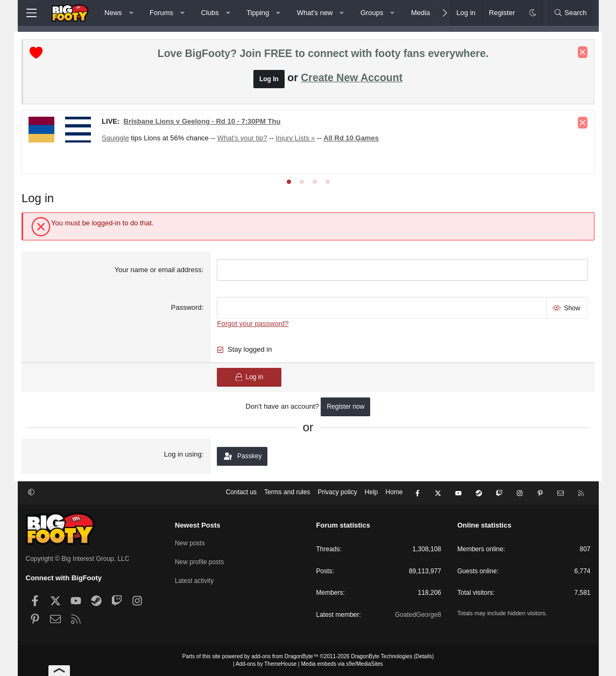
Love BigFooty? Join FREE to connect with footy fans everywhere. (323, 54)
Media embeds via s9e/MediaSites (342, 664)
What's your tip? (246, 138)
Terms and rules (287, 493)
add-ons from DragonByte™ (285, 656)
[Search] (570, 13)
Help (371, 493)
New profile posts (200, 561)
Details (424, 656)
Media (420, 13)
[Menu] (32, 13)
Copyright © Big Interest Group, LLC (78, 559)
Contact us (241, 493)
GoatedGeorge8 (418, 615)
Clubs (210, 13)
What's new (315, 13)
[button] (131, 13)
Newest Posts (198, 525)
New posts (190, 543)
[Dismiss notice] (579, 53)
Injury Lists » (299, 138)
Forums (161, 13)
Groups (372, 13)
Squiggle (120, 138)
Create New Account (352, 78)
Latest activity (194, 580)
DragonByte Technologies (381, 656)
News (113, 13)
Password (187, 308)
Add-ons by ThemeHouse (266, 664)
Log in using (184, 454)
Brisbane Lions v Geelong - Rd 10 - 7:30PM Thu (206, 122)
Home (394, 493)
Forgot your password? (254, 323)
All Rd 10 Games (355, 138)
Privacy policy (337, 493)
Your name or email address (159, 270)
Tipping (258, 13)
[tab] (289, 182)
